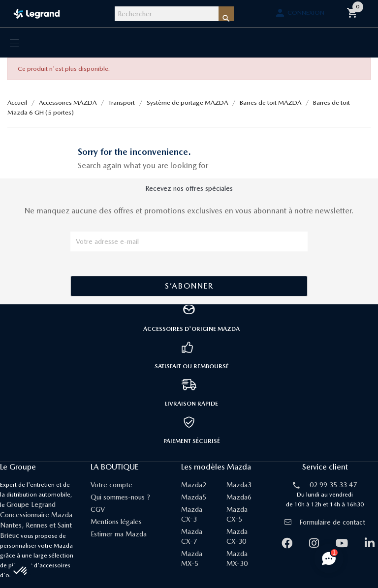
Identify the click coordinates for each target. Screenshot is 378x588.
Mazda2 (194, 485)
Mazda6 (239, 497)
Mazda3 (239, 485)
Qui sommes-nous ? (120, 497)
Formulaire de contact (325, 522)
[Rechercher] (167, 14)
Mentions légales (116, 522)
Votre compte (111, 485)
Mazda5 (194, 497)
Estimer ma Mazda (119, 534)
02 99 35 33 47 (333, 485)
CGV (98, 509)
